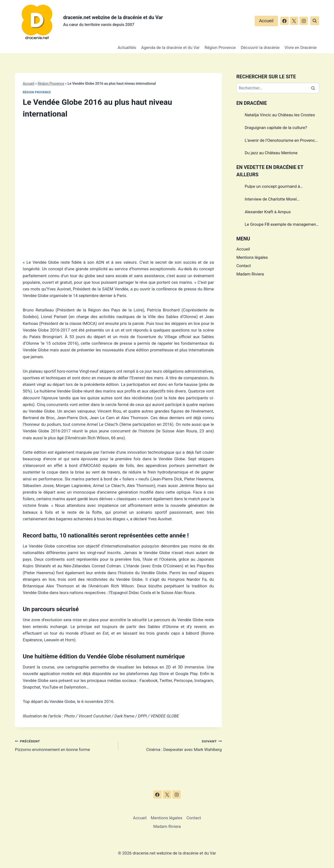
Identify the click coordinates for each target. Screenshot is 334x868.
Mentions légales (252, 257)
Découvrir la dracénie (260, 48)
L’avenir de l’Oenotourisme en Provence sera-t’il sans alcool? (281, 141)
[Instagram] (304, 21)
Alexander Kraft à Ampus (268, 212)
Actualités (127, 48)
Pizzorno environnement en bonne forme (65, 745)
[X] (294, 21)
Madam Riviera (250, 274)
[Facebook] (285, 21)
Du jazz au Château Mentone (271, 153)
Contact (244, 266)
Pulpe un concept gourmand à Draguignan (272, 187)
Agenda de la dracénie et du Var (171, 48)
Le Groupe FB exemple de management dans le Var (281, 225)
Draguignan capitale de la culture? (276, 128)
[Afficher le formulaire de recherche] (315, 21)
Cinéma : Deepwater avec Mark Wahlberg (172, 745)
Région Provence (220, 48)
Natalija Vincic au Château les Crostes (280, 115)
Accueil (266, 21)
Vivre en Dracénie (301, 48)
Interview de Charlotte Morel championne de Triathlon (271, 200)
